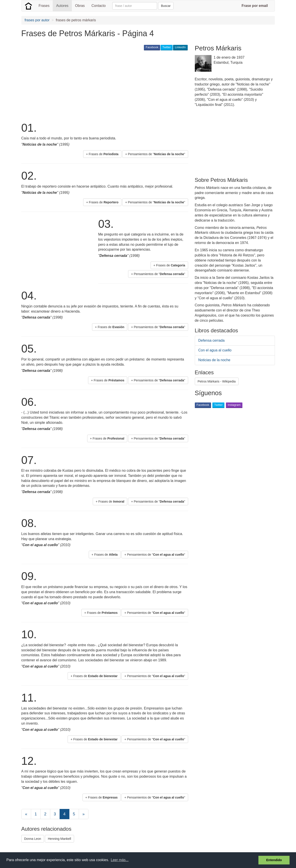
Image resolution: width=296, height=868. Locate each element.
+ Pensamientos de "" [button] (155, 154)
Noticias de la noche (214, 360)
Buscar (166, 6)
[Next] (84, 814)
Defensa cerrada (211, 340)
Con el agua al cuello (215, 350)
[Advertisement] (102, 86)
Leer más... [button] (120, 860)
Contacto (99, 6)
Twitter (167, 47)
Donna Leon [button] (33, 839)
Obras (80, 6)
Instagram (234, 405)
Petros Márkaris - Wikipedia (217, 381)
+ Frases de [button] (102, 154)
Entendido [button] (274, 860)
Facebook (152, 47)
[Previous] (26, 814)
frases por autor (37, 20)
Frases (44, 6)
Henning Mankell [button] (59, 839)
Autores (62, 6)
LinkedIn (180, 47)
